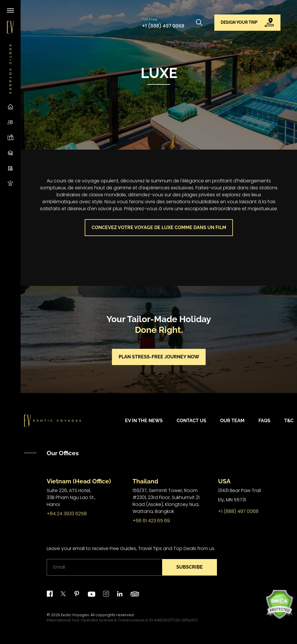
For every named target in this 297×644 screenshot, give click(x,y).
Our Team (232, 421)
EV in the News (144, 421)
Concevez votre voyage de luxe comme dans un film (159, 227)
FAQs (264, 421)
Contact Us (191, 421)
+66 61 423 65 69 (151, 521)
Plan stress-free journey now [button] (159, 357)
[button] (248, 23)
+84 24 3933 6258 (67, 514)
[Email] (105, 567)
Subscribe (190, 567)
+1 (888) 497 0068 (163, 26)
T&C (289, 421)
